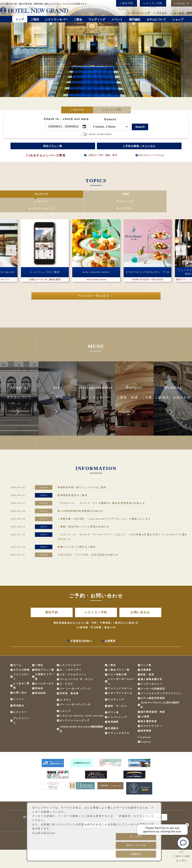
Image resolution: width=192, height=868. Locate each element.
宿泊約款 (40, 680)
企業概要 (110, 628)
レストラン (80, 195)
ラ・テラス (67, 671)
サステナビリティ (152, 713)
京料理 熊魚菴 (69, 680)
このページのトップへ (182, 856)
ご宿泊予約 (127, 3)
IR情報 (145, 704)
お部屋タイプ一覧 (45, 664)
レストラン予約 (153, 3)
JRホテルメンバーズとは (151, 155)
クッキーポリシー (152, 671)
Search (140, 127)
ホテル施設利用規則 (153, 685)
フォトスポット (21, 664)
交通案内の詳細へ (81, 628)
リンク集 (146, 652)
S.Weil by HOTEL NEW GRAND (82, 703)
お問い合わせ (140, 599)
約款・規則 (147, 662)
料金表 (39, 675)
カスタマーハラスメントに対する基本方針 (160, 692)
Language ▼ (182, 3)
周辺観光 (19, 693)
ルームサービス (45, 671)
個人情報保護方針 (152, 666)
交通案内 (113, 715)
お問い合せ (20, 680)
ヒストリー (20, 699)
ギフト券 (113, 699)
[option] (96, 49)
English (146, 729)
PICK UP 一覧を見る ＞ (96, 283)
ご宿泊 (48, 195)
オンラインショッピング (75, 707)
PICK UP (16, 195)
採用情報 (146, 718)
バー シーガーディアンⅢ (75, 692)
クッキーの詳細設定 (153, 676)
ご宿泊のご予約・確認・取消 (102, 155)
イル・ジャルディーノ (73, 662)
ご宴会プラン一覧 (119, 657)
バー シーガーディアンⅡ (75, 676)
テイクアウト (176, 195)
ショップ (65, 698)
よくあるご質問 (181, 13)
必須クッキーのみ (136, 845)
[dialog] (94, 832)
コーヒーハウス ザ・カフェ (77, 666)
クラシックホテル (119, 720)
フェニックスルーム (120, 675)
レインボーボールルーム (121, 668)
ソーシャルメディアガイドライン (161, 680)
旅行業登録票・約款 (153, 699)
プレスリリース (21, 708)
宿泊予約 (52, 599)
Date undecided (96, 134)
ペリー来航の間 (117, 662)
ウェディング (112, 195)
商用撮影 (113, 709)
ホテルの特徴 (21, 657)
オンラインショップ (144, 195)
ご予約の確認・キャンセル (139, 146)
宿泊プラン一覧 (53, 146)
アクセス (160, 13)
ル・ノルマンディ (71, 657)
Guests (110, 119)
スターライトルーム (120, 680)
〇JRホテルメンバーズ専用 (45, 155)
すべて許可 (136, 836)
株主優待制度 (149, 708)
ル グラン (66, 687)
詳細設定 (136, 854)
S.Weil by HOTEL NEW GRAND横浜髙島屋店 (81, 716)
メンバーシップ (139, 13)
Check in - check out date (66, 119)
